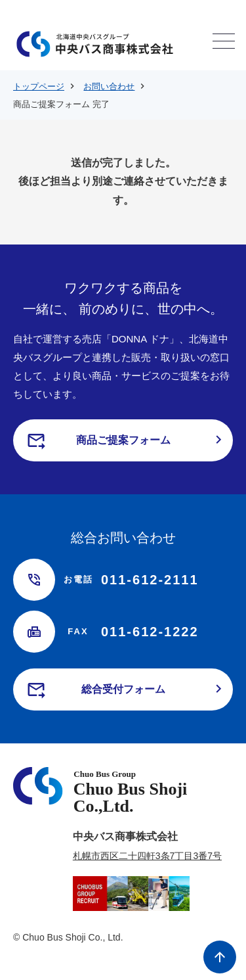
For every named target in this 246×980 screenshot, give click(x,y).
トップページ (39, 86)
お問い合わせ (109, 86)
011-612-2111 (130, 580)
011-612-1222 (130, 632)
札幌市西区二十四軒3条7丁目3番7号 (147, 856)
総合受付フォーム (123, 689)
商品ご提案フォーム (123, 440)
